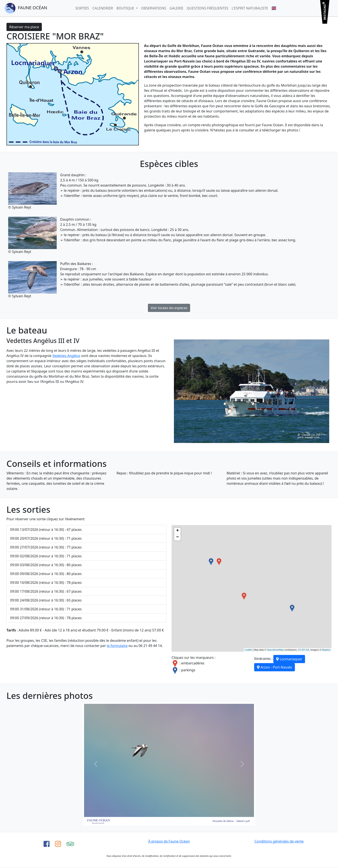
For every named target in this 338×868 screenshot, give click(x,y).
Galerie (176, 8)
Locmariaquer (289, 659)
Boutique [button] (126, 8)
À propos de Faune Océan (169, 841)
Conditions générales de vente (279, 841)
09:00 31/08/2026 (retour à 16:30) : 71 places (46, 609)
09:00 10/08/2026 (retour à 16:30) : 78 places (46, 583)
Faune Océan (26, 8)
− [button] (178, 537)
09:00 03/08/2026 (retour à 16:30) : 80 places (46, 565)
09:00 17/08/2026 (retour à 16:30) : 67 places (46, 591)
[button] (96, 764)
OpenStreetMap (275, 650)
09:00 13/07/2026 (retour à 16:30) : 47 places (46, 530)
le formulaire (117, 646)
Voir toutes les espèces (169, 308)
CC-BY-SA (304, 650)
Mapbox (326, 650)
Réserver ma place (24, 27)
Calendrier (103, 8)
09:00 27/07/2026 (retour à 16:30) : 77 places (46, 547)
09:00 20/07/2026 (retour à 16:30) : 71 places (46, 538)
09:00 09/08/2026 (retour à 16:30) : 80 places (46, 574)
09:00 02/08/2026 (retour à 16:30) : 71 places (46, 556)
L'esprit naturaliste (250, 8)
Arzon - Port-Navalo (275, 667)
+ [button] (178, 531)
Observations (154, 8)
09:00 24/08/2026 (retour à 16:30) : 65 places (46, 600)
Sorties (82, 8)
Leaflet (248, 650)
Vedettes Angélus (66, 356)
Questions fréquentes (207, 8)
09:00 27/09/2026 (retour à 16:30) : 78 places (46, 618)
